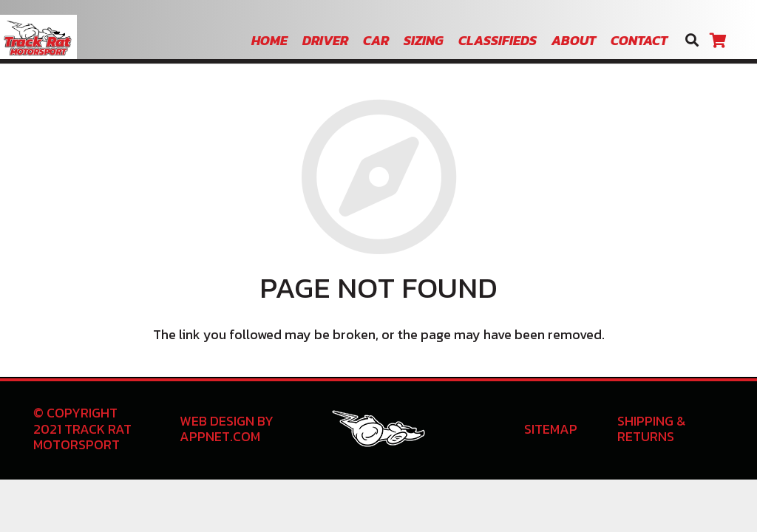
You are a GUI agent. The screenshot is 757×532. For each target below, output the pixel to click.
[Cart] (718, 41)
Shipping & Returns (651, 429)
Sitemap (551, 429)
